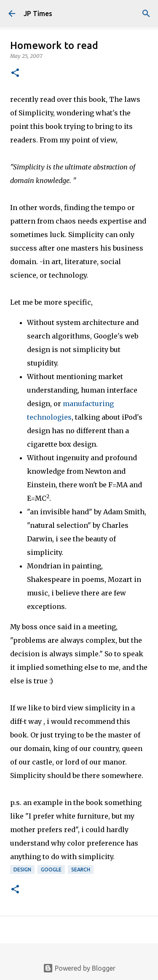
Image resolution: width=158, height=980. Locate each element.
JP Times (38, 14)
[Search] (146, 14)
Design (22, 869)
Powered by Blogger (79, 968)
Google (51, 869)
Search (81, 869)
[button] (15, 73)
